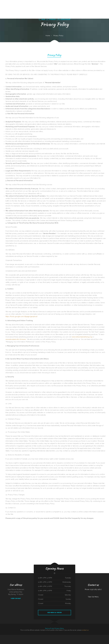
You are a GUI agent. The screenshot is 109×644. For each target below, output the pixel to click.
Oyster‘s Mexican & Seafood (6, 636)
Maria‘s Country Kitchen (12, 636)
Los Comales (87, 636)
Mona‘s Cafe (72, 638)
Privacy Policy (54, 55)
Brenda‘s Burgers (15, 636)
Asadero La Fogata (51, 638)
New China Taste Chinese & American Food (97, 636)
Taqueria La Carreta (74, 638)
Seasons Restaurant (19, 636)
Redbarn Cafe (82, 638)
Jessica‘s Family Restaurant (102, 636)
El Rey (83, 638)
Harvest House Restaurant (29, 636)
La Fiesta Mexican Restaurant (69, 638)
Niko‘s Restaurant (105, 636)
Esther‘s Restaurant (26, 636)
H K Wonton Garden (65, 638)
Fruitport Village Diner (44, 638)
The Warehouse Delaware (54, 638)
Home (48, 36)
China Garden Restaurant (84, 636)
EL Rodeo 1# (1, 636)
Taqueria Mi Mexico (79, 638)
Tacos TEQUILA (74, 636)
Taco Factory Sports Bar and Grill (77, 636)
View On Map (16, 598)
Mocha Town (49, 638)
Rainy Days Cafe (26, 638)
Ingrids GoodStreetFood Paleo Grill (40, 638)
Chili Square (63, 638)
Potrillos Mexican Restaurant (29, 638)
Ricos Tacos (87, 638)
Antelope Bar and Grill (71, 636)
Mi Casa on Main (22, 636)
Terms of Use (49, 628)
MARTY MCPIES (9, 636)
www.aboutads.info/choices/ (16, 339)
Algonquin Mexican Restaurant (63, 636)
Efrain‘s (17, 636)
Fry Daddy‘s (55, 636)
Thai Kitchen (36, 638)
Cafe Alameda (85, 638)
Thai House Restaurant (58, 636)
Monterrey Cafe (3, 636)
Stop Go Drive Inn (58, 638)
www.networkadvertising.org (82, 337)
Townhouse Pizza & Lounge (67, 636)
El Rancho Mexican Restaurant (52, 636)
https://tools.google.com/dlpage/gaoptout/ (22, 317)
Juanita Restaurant (33, 636)
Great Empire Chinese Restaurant (48, 636)
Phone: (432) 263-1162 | (93, 589)
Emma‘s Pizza (60, 636)
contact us (85, 630)
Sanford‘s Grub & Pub (91, 636)
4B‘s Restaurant (47, 638)
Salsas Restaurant (40, 636)
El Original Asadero (44, 636)
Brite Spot (89, 636)
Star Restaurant (77, 638)
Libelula (42, 636)
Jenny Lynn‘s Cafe (60, 638)
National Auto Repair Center (36, 636)
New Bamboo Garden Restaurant (33, 638)
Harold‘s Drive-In (81, 636)
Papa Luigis (24, 636)
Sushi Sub (93, 636)
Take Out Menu (93, 597)
